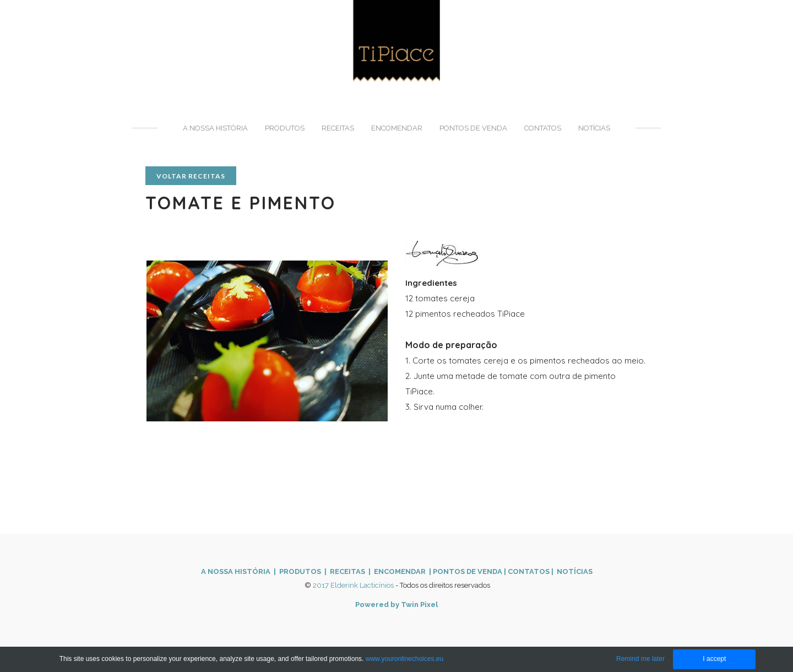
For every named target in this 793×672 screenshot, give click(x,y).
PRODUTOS (300, 571)
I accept (714, 659)
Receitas (338, 128)
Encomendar (397, 128)
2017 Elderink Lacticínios (353, 585)
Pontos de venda (473, 128)
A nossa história (215, 128)
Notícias (594, 128)
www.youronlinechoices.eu (404, 659)
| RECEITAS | (347, 571)
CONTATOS (529, 571)
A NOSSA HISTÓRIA (236, 571)
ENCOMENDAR (399, 571)
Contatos (543, 128)
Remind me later (640, 659)
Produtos (285, 128)
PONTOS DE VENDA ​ (468, 571)
